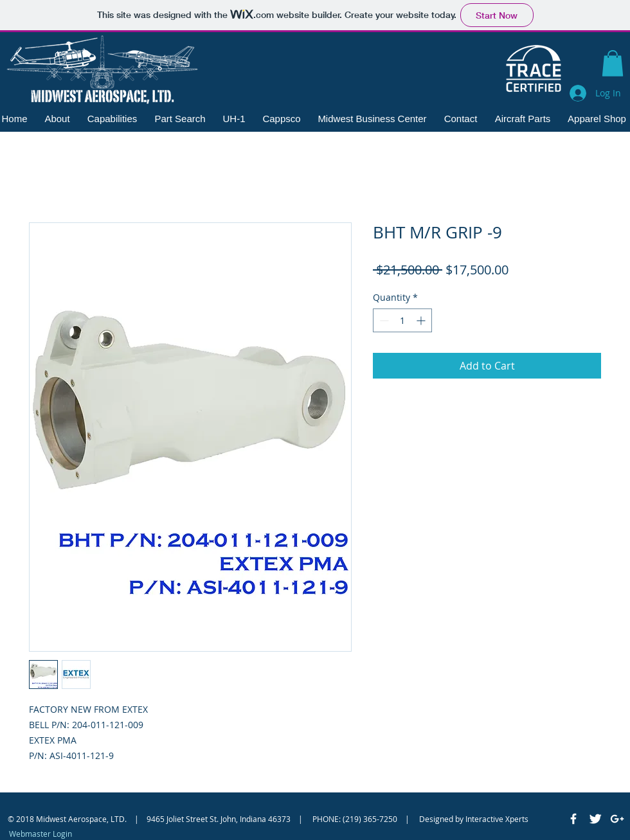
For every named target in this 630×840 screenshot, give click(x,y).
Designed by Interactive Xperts (474, 819)
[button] (613, 63)
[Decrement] (383, 320)
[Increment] (422, 320)
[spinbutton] (402, 320)
